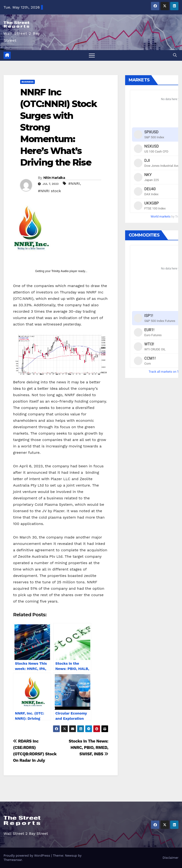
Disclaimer (171, 858)
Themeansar (13, 860)
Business (27, 82)
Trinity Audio (60, 271)
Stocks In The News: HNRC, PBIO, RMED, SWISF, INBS (89, 747)
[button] (175, 55)
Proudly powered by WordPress (27, 856)
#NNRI (74, 183)
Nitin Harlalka (54, 178)
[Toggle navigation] (92, 55)
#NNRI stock (49, 191)
